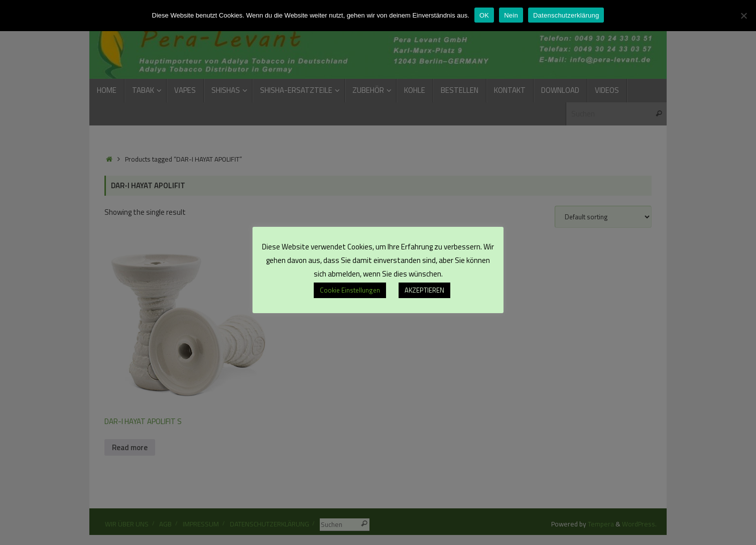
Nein (511, 15)
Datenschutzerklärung (566, 15)
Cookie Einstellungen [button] (350, 290)
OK (484, 15)
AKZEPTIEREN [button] (424, 290)
